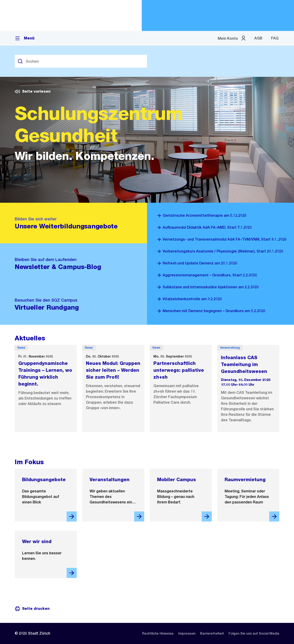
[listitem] (158, 633)
